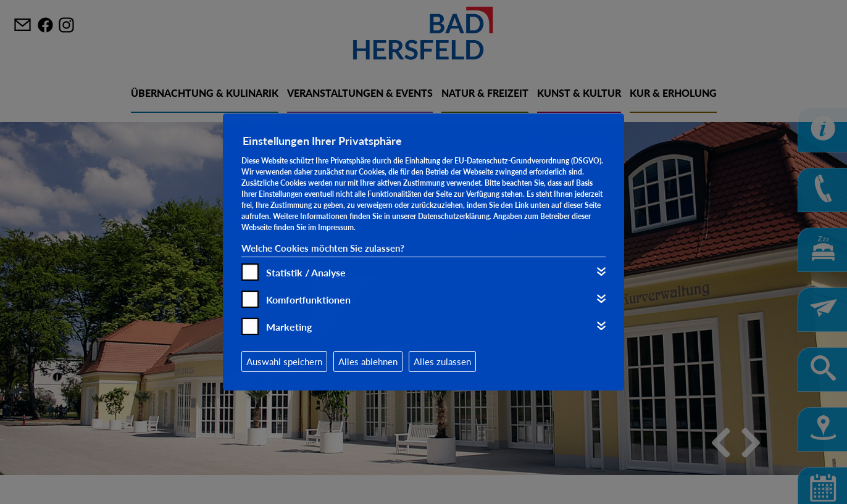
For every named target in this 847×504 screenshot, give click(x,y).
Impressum (336, 227)
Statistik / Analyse (306, 272)
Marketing (289, 327)
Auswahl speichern (284, 361)
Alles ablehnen (368, 361)
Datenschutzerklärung (454, 216)
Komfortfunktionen (308, 300)
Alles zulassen (442, 361)
